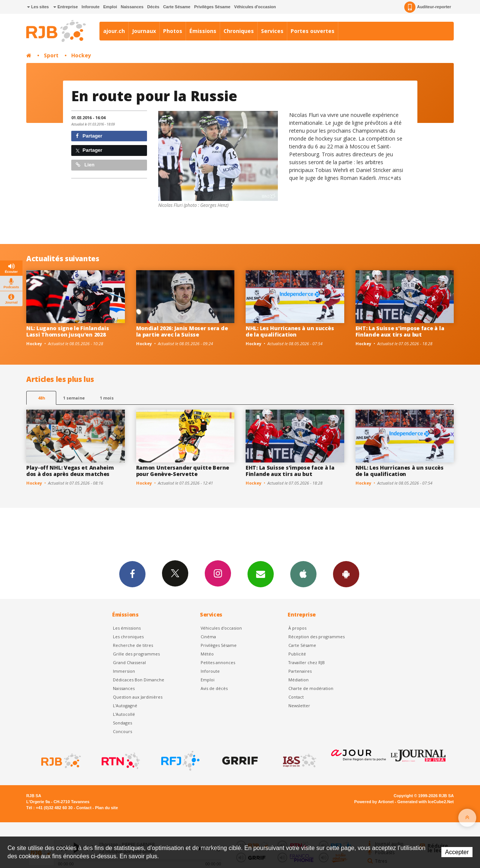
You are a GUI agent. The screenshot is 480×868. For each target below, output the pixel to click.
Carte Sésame (177, 7)
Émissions (203, 31)
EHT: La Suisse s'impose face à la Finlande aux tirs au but (400, 331)
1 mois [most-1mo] (107, 398)
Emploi (110, 7)
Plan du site (106, 808)
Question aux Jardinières (138, 697)
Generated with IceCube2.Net (426, 802)
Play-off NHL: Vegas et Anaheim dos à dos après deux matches (70, 471)
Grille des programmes (136, 654)
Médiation (298, 680)
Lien (85, 165)
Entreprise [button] (65, 7)
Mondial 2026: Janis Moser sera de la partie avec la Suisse (182, 331)
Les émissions (127, 628)
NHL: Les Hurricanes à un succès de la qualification (290, 331)
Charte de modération (311, 688)
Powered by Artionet (374, 802)
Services (272, 31)
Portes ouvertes (313, 31)
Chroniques (239, 31)
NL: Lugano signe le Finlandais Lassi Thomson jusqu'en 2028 (68, 331)
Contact (296, 697)
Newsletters (261, 574)
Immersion (124, 671)
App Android (346, 574)
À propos (297, 628)
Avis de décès (214, 688)
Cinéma (208, 637)
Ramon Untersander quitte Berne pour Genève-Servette (183, 471)
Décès (153, 7)
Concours (122, 731)
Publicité (297, 654)
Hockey (81, 55)
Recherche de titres (133, 645)
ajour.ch (114, 31)
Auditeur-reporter (428, 7)
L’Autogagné (125, 706)
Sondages (122, 723)
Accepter (457, 852)
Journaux (144, 31)
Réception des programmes (316, 637)
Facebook (132, 574)
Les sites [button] (38, 7)
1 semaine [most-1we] (74, 398)
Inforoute (91, 7)
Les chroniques (128, 637)
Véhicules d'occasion (255, 7)
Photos (173, 31)
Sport (51, 55)
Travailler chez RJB (307, 662)
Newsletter (299, 706)
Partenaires (300, 671)
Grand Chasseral (129, 662)
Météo (207, 654)
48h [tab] (41, 398)
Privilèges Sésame (212, 7)
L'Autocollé (124, 714)
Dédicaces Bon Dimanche (139, 680)
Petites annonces (218, 662)
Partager (89, 136)
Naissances (132, 7)
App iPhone (303, 574)
